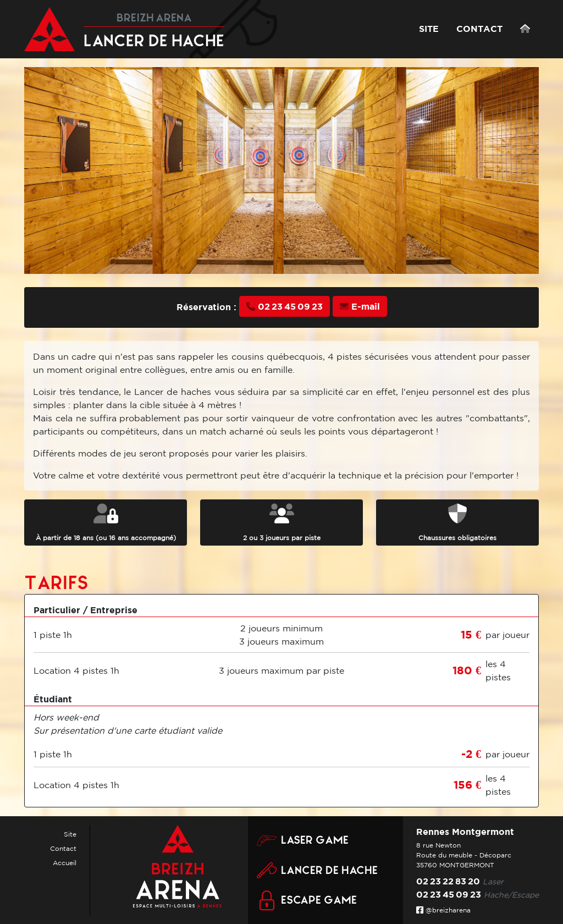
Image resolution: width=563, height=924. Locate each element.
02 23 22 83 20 (448, 881)
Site (70, 834)
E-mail (360, 306)
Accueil (65, 863)
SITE (429, 29)
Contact (63, 848)
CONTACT (479, 29)
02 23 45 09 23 (285, 306)
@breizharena (443, 910)
